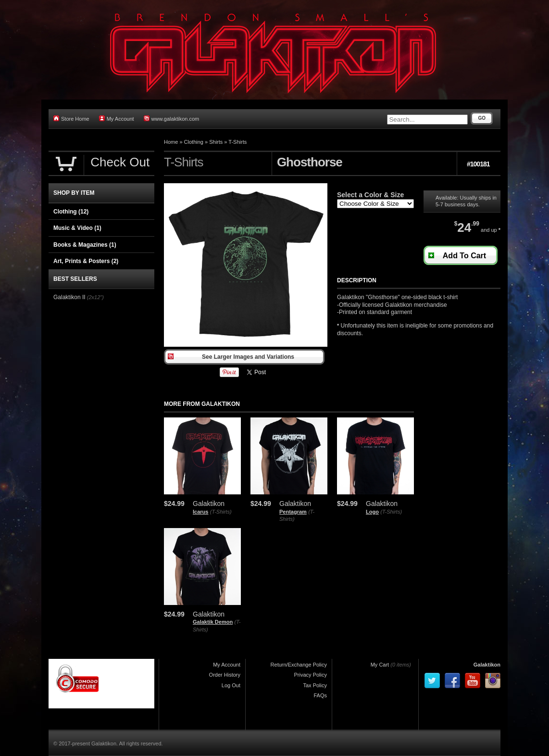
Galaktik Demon (213, 622)
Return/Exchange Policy (299, 665)
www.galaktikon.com (172, 119)
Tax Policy (315, 685)
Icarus (200, 512)
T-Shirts (237, 142)
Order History (225, 675)
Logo (372, 512)
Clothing (194, 142)
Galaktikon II (69, 297)
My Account (117, 119)
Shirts (216, 142)
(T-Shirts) (221, 512)
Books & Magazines (85, 245)
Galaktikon (487, 665)
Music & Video (77, 228)
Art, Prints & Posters (86, 261)
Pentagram (293, 512)
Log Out (231, 685)
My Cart (380, 665)
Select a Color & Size (370, 195)
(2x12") (95, 297)
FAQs (320, 695)
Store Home (71, 119)
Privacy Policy (311, 675)
